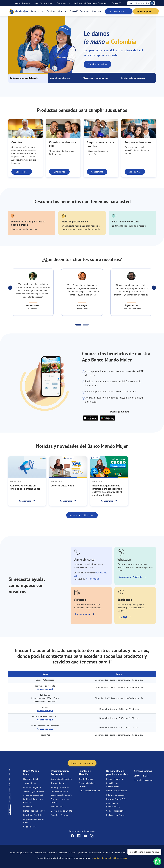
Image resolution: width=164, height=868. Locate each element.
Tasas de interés (58, 783)
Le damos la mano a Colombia (24, 78)
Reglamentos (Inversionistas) (113, 805)
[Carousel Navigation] (82, 288)
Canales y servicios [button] (57, 11)
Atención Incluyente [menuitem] (43, 3)
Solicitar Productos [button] (119, 11)
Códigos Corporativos (116, 811)
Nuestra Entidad (31, 779)
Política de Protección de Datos (33, 801)
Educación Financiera (79, 11)
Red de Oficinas (86, 779)
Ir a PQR (123, 617)
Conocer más (22, 172)
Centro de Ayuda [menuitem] (22, 3)
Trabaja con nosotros (82, 763)
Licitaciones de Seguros (34, 811)
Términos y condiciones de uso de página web (34, 793)
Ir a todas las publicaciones (82, 515)
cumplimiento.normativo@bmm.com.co (109, 858)
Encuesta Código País (116, 799)
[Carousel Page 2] (86, 325)
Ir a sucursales (83, 614)
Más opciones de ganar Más (96, 78)
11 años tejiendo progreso (133, 78)
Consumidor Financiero (61, 779)
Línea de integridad (32, 787)
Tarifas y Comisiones (60, 787)
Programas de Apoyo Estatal (60, 801)
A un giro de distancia (60, 78)
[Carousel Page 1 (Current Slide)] (78, 325)
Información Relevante (117, 791)
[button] (10, 288)
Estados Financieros (115, 779)
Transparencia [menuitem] (63, 3)
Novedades (97, 11)
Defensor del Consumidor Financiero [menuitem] (91, 3)
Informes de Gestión (115, 795)
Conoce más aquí (45, 689)
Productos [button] (37, 11)
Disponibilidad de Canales (87, 785)
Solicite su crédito (97, 64)
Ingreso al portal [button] (146, 11)
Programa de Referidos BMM (33, 821)
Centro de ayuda (141, 776)
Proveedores (29, 807)
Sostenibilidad (30, 783)
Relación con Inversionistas (113, 785)
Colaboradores (30, 827)
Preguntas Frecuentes (144, 780)
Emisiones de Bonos (115, 815)
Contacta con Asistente (131, 577)
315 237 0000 (92, 579)
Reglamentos (57, 807)
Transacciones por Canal (90, 791)
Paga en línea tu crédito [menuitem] (141, 3)
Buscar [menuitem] (117, 3)
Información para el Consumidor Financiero (61, 793)
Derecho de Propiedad (33, 815)
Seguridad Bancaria (60, 815)
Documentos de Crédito (62, 811)
